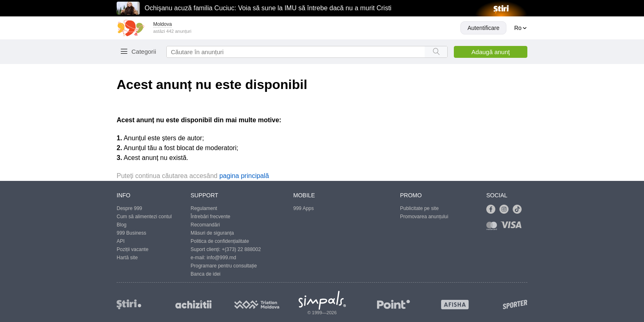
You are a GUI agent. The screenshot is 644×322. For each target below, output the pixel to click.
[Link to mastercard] (493, 227)
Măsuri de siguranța (212, 233)
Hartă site (127, 258)
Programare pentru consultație (224, 266)
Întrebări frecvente (210, 217)
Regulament (204, 208)
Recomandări (205, 225)
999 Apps (304, 208)
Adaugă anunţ (491, 52)
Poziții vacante (132, 249)
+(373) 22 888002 (241, 249)
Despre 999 (129, 208)
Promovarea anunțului (424, 217)
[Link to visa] (513, 227)
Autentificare (483, 28)
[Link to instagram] (506, 210)
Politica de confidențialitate (220, 241)
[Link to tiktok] (519, 210)
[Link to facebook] (493, 210)
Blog (122, 225)
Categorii (144, 51)
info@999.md (221, 258)
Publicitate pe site (419, 208)
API (121, 241)
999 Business (131, 233)
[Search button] (436, 52)
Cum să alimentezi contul (144, 217)
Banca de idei (206, 274)
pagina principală (244, 176)
